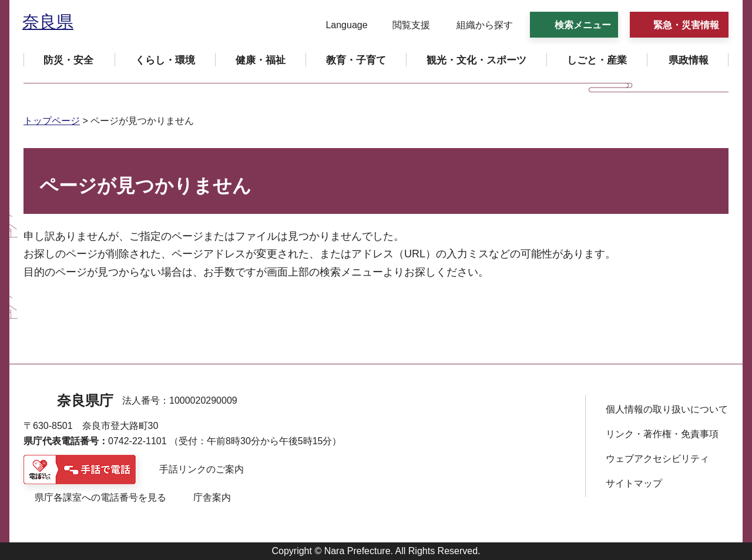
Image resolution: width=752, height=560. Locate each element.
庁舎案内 (212, 497)
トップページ (52, 121)
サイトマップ (634, 483)
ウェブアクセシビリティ (657, 459)
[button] (339, 25)
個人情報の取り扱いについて (667, 409)
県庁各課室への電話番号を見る (100, 497)
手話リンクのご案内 (202, 469)
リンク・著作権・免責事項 (662, 434)
